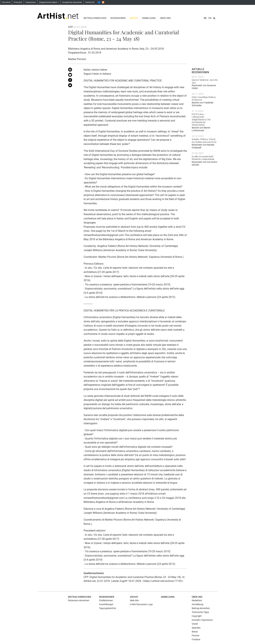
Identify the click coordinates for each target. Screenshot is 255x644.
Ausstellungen (106, 604)
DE (205, 18)
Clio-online (6, 2)
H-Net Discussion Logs (141, 604)
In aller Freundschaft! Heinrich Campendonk (203, 158)
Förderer (196, 639)
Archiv (134, 18)
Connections (31, 2)
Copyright (197, 616)
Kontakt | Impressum (202, 620)
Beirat (195, 632)
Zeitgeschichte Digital (48, 2)
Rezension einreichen (79, 600)
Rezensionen (118, 18)
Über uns (165, 18)
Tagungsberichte (107, 608)
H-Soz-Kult (18, 2)
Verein (195, 624)
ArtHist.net (90, 2)
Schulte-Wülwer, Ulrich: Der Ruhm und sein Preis (204, 140)
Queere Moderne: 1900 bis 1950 (205, 81)
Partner (196, 636)
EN (210, 18)
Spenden (196, 628)
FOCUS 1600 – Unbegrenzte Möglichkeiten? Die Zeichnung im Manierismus (201, 119)
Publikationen (106, 600)
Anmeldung (149, 18)
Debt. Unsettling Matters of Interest (204, 98)
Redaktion (197, 600)
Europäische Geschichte (72, 2)
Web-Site (134, 600)
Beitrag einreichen (95, 18)
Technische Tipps (200, 612)
